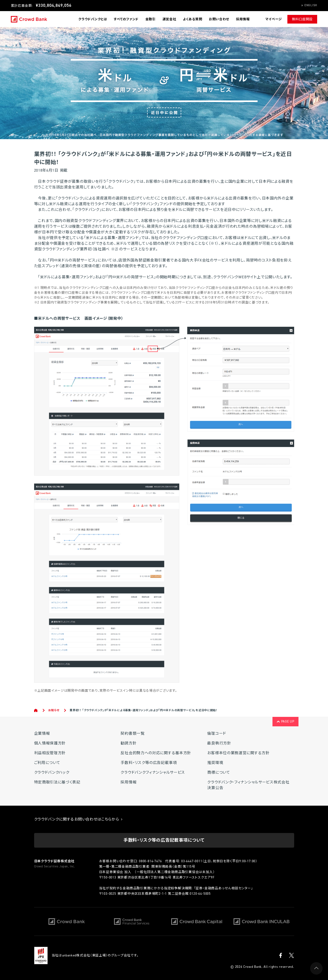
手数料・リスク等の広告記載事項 (149, 763)
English (311, 5)
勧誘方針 (129, 743)
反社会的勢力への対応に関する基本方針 (156, 753)
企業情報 (42, 734)
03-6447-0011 (192, 861)
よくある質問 (192, 19)
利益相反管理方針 (50, 753)
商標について (219, 772)
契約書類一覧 (132, 734)
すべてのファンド (126, 19)
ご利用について (47, 763)
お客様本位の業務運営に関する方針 (238, 753)
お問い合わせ (219, 19)
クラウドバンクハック (52, 772)
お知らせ (54, 710)
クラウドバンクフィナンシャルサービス (153, 772)
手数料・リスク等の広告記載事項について (164, 840)
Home (36, 710)
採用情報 (243, 19)
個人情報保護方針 (50, 743)
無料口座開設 (302, 19)
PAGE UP (285, 721)
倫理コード (217, 734)
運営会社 (169, 19)
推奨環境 (215, 763)
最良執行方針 (219, 743)
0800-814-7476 (150, 861)
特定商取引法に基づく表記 (57, 782)
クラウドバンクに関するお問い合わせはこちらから (79, 819)
